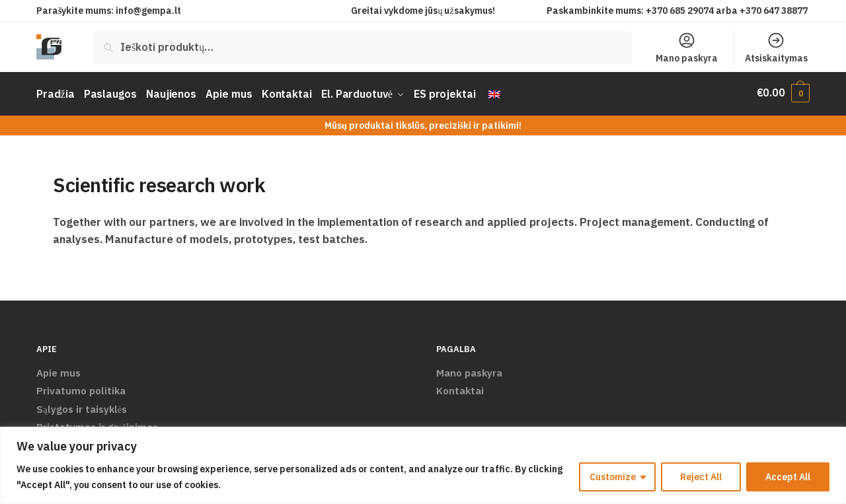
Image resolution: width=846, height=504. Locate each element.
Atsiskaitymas (776, 48)
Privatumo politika (81, 387)
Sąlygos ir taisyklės (82, 406)
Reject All (701, 477)
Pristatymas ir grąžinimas (97, 424)
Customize (613, 477)
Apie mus (58, 370)
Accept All (788, 477)
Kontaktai (460, 387)
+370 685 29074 (680, 11)
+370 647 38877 (775, 11)
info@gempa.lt (148, 11)
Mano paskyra (687, 48)
